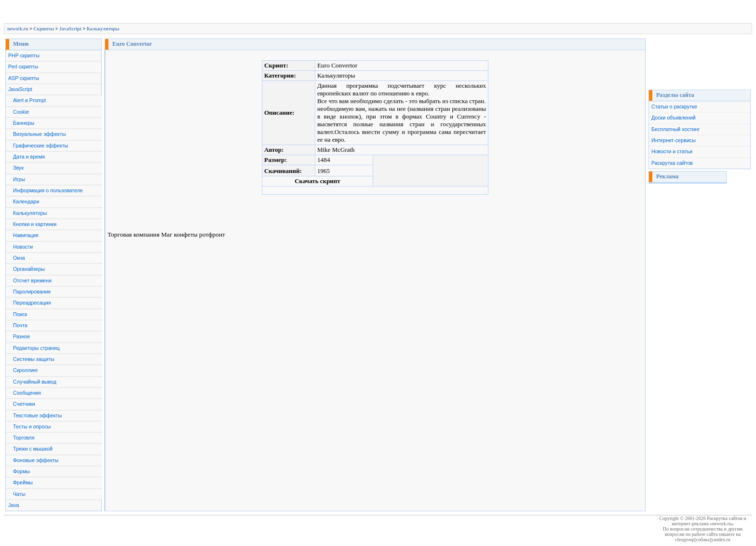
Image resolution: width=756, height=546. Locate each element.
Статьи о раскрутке (674, 107)
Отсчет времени (32, 280)
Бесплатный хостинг (675, 129)
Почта (20, 325)
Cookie (21, 112)
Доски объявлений (674, 118)
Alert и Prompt (29, 100)
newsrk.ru (18, 29)
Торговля (24, 438)
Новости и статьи (672, 151)
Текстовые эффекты (37, 415)
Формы (21, 471)
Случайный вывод (35, 382)
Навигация (26, 235)
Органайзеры (29, 269)
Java (14, 505)
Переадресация (32, 303)
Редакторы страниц (36, 348)
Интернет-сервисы (674, 140)
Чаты (19, 494)
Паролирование (32, 292)
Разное (21, 336)
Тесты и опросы (32, 426)
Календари (26, 201)
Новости (23, 247)
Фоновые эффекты (36, 460)
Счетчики (24, 404)
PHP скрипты (24, 55)
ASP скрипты (24, 78)
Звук (18, 168)
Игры (19, 179)
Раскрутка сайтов (672, 163)
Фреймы (23, 482)
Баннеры (24, 123)
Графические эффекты (40, 146)
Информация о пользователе (48, 190)
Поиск (20, 314)
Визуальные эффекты (39, 134)
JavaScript (70, 29)
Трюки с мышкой (33, 449)
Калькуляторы (103, 29)
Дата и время (29, 157)
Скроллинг (26, 370)
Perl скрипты (23, 67)
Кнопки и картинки (35, 224)
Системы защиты (34, 359)
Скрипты (44, 29)
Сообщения (27, 393)
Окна (19, 258)
